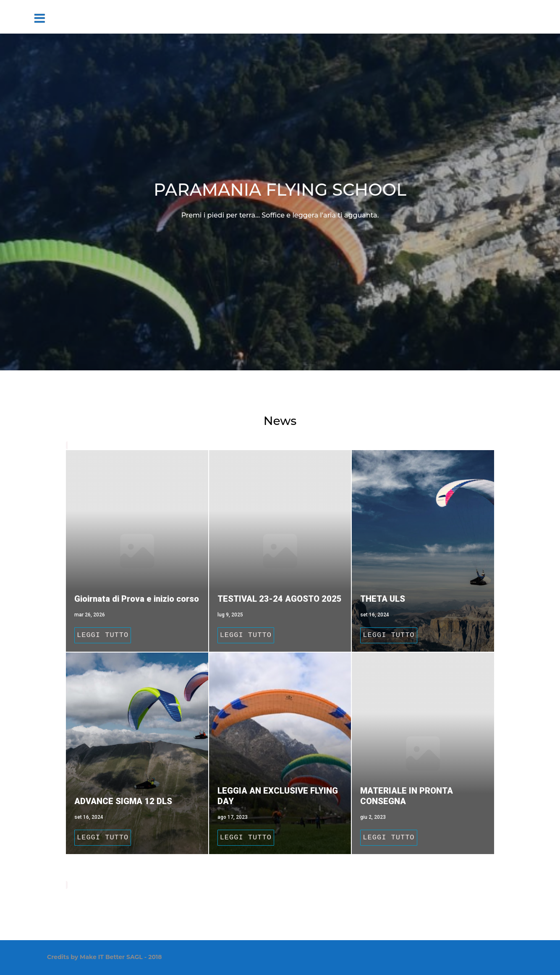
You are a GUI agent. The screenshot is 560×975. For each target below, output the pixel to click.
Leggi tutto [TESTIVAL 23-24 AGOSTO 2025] (246, 635)
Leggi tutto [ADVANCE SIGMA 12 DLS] (103, 837)
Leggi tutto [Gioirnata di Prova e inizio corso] (103, 635)
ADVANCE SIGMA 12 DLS (123, 801)
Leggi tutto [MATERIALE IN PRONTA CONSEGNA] (389, 837)
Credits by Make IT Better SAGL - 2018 (105, 957)
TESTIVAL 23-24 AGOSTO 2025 (280, 599)
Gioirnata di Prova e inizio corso (137, 599)
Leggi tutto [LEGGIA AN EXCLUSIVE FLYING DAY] (246, 837)
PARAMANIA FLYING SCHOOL (280, 190)
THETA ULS (383, 599)
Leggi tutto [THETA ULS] (389, 635)
